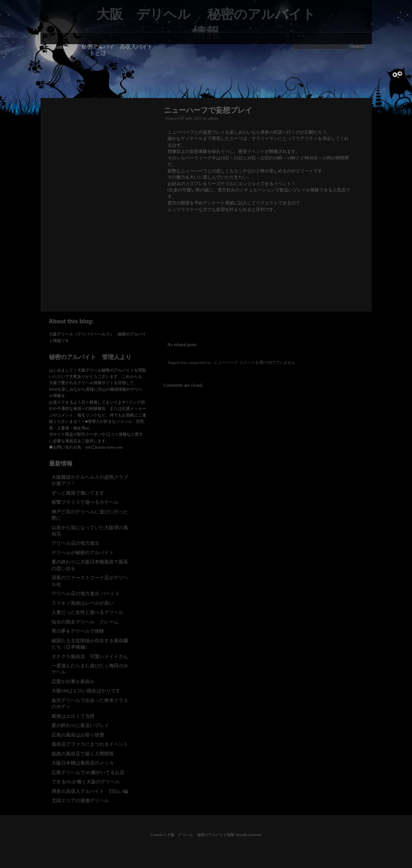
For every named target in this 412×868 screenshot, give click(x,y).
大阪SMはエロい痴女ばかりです (86, 691)
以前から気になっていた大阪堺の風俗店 (90, 531)
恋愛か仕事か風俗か (73, 681)
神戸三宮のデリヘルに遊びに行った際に (90, 515)
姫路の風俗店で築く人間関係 (83, 754)
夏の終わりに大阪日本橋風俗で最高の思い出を (90, 565)
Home (59, 47)
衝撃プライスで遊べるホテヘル (85, 502)
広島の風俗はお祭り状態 (78, 735)
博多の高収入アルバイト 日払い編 (90, 791)
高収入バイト (136, 47)
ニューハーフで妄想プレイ (208, 110)
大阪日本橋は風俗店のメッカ (83, 763)
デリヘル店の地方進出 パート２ (86, 593)
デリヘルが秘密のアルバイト (83, 553)
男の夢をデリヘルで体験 (78, 631)
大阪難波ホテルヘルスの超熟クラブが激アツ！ (90, 480)
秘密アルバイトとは (98, 50)
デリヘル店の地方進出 (75, 543)
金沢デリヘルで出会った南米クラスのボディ (90, 703)
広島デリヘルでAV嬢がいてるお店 (88, 772)
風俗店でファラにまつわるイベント (90, 744)
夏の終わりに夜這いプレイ (80, 725)
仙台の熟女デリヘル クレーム (85, 622)
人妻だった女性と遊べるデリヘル (87, 612)
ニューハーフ (225, 362)
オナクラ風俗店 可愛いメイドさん (90, 656)
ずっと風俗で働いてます (78, 493)
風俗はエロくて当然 (73, 716)
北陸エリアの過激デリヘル (80, 800)
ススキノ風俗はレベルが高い (83, 603)
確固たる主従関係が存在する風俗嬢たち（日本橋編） (90, 644)
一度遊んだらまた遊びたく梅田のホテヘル (90, 669)
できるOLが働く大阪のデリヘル (86, 782)
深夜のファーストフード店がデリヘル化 (90, 581)
